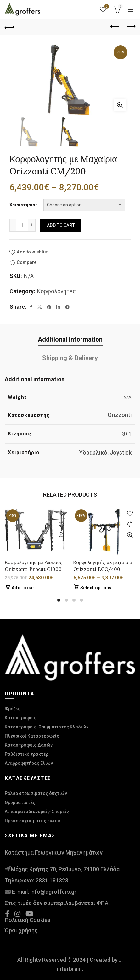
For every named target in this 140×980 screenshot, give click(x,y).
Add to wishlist (33, 252)
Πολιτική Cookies (28, 920)
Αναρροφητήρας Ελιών (29, 763)
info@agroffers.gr (53, 892)
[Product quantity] (22, 225)
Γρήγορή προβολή (62, 535)
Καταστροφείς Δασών (29, 745)
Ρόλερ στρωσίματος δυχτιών (36, 793)
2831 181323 (52, 880)
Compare (27, 263)
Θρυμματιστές (20, 802)
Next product (131, 26)
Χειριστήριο (22, 205)
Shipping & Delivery (70, 358)
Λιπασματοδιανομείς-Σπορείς (37, 812)
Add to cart (61, 225)
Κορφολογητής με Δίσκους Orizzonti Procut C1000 (34, 566)
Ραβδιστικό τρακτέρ (27, 754)
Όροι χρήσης (21, 930)
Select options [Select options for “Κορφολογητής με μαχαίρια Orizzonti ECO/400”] (96, 588)
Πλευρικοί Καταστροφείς (32, 736)
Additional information (70, 339)
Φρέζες (13, 709)
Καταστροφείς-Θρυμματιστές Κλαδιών (47, 727)
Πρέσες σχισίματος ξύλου (32, 821)
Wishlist (106, 7)
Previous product (115, 26)
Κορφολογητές (56, 291)
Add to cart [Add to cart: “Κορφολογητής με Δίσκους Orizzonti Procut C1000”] (24, 588)
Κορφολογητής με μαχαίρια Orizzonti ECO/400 (103, 566)
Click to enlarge (120, 105)
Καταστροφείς (21, 718)
